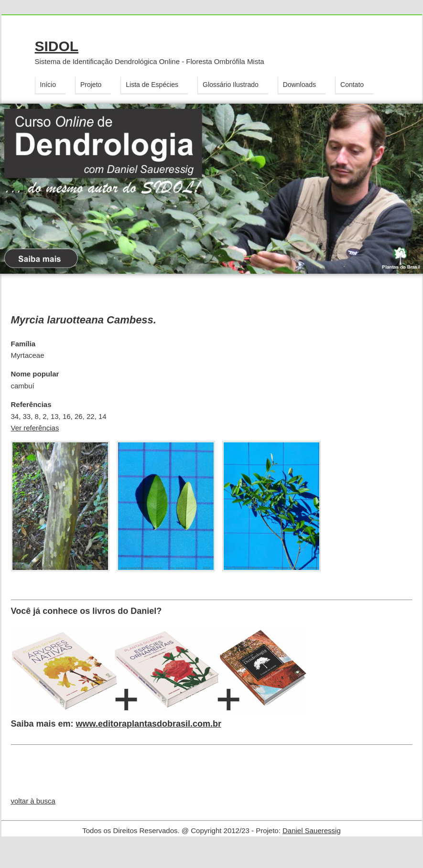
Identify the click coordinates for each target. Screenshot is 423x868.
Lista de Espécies (152, 85)
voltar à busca (33, 801)
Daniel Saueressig (312, 830)
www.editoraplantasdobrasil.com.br (149, 724)
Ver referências (35, 428)
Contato (352, 85)
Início (48, 85)
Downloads (299, 85)
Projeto (91, 85)
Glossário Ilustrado (231, 85)
